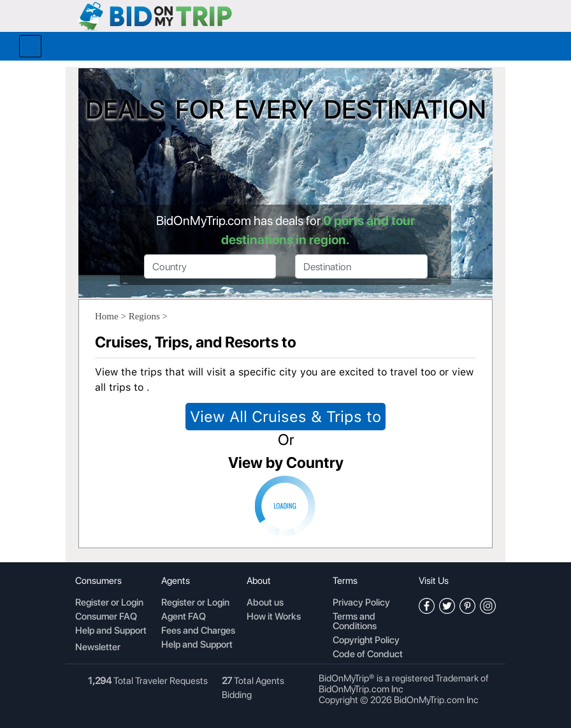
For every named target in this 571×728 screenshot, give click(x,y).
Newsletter (98, 647)
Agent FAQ (184, 617)
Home (107, 316)
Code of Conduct (368, 655)
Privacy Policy (361, 603)
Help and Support (111, 631)
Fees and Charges (198, 631)
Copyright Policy (366, 641)
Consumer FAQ (106, 617)
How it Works (274, 617)
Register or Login (109, 603)
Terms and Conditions (355, 622)
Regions (144, 316)
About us (265, 603)
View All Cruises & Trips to (285, 417)
